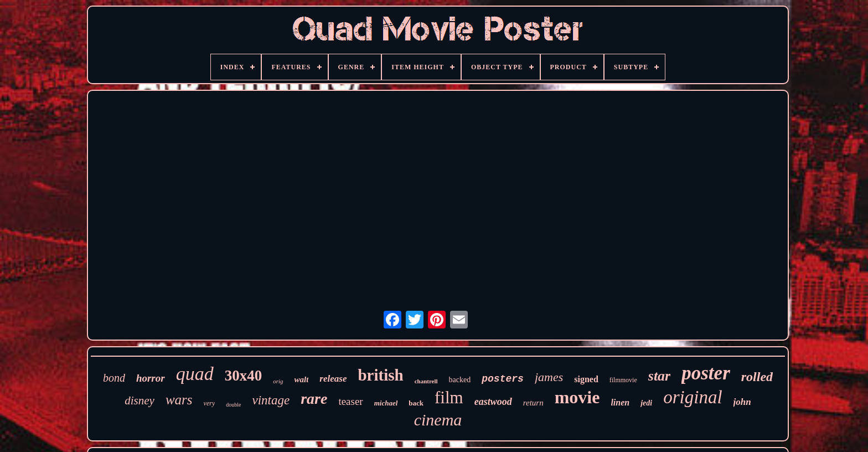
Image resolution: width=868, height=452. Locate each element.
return (533, 403)
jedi (646, 403)
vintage (271, 400)
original (693, 397)
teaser (350, 401)
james (549, 377)
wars (179, 400)
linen (620, 402)
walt (302, 379)
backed (460, 380)
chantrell (426, 381)
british (380, 375)
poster (706, 373)
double (233, 405)
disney (139, 400)
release (333, 379)
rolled (757, 377)
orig (278, 381)
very (210, 403)
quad (195, 374)
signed (586, 379)
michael (386, 403)
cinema (438, 420)
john (742, 402)
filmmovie (623, 380)
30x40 (244, 376)
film (449, 397)
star (659, 376)
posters (503, 379)
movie (577, 397)
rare (314, 399)
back (416, 403)
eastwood (493, 402)
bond (114, 378)
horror (151, 378)
